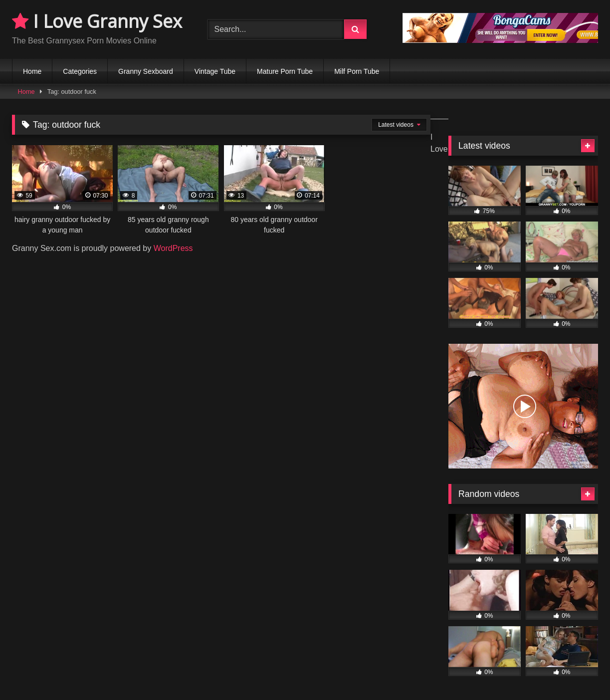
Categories (80, 71)
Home (32, 71)
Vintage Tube (215, 71)
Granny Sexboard (146, 71)
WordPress (173, 248)
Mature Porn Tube (285, 71)
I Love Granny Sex (97, 21)
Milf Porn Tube (357, 71)
